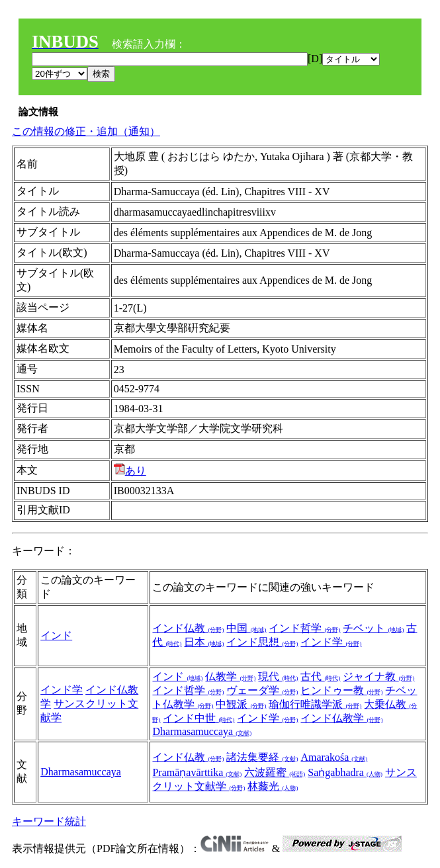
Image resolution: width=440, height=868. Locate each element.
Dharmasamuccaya (202, 731)
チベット (373, 628)
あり (130, 471)
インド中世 (198, 718)
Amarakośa (334, 757)
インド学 (331, 642)
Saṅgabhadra (345, 772)
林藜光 (273, 786)
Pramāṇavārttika (197, 772)
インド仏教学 (341, 718)
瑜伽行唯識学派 (315, 704)
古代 (320, 676)
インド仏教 (188, 628)
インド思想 (262, 642)
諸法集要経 (262, 757)
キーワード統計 (49, 821)
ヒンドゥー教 (341, 690)
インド (56, 635)
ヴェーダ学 (262, 690)
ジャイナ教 (378, 676)
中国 (246, 628)
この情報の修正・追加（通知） (86, 131)
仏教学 (230, 676)
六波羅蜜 (275, 772)
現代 (278, 676)
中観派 (241, 704)
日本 (204, 642)
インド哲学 (304, 628)
